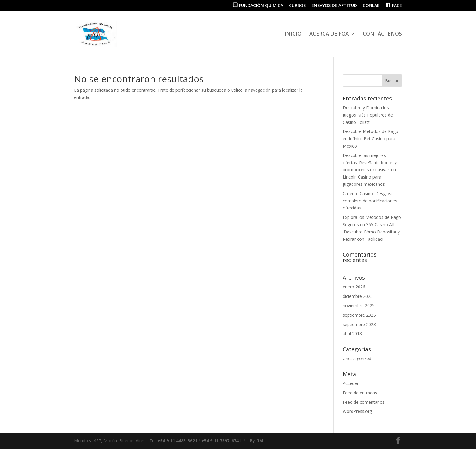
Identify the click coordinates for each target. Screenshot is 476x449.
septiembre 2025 (359, 315)
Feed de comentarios (364, 402)
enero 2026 (354, 287)
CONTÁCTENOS (382, 34)
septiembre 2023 (359, 324)
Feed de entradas (360, 393)
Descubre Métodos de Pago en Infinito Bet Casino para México (371, 139)
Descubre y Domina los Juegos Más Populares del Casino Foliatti (368, 115)
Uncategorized (357, 358)
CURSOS (297, 6)
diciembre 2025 (358, 296)
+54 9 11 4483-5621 (177, 441)
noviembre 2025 (359, 306)
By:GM (257, 441)
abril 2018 (352, 333)
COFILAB (371, 6)
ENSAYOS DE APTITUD (334, 6)
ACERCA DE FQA (329, 34)
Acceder (351, 383)
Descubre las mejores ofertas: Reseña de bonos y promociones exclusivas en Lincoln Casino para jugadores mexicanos (370, 170)
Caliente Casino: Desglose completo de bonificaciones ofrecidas (370, 201)
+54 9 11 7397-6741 (221, 441)
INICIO (293, 34)
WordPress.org (357, 411)
